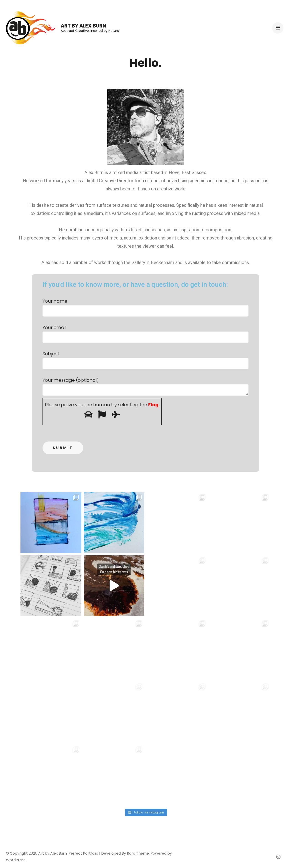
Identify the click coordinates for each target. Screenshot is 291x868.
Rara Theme (138, 853)
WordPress (16, 860)
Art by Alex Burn (83, 26)
